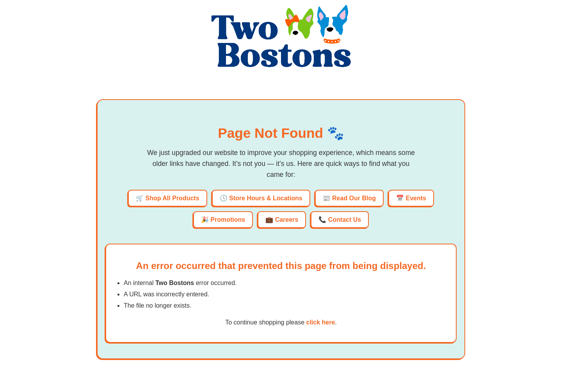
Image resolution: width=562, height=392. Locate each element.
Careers (287, 220)
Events (416, 198)
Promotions (228, 220)
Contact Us (345, 220)
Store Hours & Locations (266, 198)
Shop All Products (172, 198)
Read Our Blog (354, 198)
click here (320, 322)
